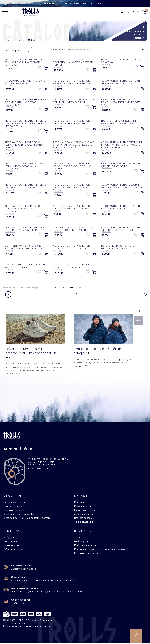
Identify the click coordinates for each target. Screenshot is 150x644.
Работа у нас (82, 543)
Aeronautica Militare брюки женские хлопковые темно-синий (72, 167)
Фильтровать (18, 51)
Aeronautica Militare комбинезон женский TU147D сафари (121, 103)
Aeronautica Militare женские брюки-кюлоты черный (74, 230)
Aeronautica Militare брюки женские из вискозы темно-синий (24, 146)
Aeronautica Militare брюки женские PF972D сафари (120, 83)
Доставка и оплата (85, 515)
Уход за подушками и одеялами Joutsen (27, 519)
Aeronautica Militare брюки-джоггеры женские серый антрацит (73, 188)
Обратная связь (13, 550)
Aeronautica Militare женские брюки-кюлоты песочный (25, 187)
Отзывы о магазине (85, 511)
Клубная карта (82, 507)
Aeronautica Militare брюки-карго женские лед (121, 208)
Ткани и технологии (15, 511)
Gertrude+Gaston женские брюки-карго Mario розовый (25, 248)
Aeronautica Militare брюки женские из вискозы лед (120, 230)
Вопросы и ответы (14, 503)
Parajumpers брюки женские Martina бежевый (25, 83)
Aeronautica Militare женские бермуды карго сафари (74, 102)
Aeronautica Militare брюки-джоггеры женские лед (73, 123)
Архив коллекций (84, 523)
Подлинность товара (86, 554)
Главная (6, 41)
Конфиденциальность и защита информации (99, 550)
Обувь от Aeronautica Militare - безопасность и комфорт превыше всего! (31, 354)
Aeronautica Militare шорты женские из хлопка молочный (122, 187)
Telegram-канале (97, 4)
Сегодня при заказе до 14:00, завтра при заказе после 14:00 (43, 581)
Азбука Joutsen (13, 539)
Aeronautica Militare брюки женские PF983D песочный (72, 83)
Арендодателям (13, 546)
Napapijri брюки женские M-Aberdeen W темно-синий (121, 123)
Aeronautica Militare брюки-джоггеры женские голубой (73, 208)
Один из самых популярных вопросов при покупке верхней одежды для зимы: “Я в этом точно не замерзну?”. (103, 364)
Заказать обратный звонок (25, 570)
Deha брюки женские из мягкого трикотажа (118, 248)
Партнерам (10, 543)
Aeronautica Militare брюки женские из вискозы (72, 267)
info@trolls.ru (18, 604)
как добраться (38, 469)
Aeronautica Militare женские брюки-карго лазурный (25, 230)
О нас (77, 539)
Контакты (79, 503)
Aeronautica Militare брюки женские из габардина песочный (24, 210)
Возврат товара (83, 519)
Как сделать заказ (14, 507)
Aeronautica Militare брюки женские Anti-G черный (120, 166)
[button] (122, 12)
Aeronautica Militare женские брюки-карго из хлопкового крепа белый (25, 125)
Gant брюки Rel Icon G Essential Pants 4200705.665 (27, 267)
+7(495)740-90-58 (21, 567)
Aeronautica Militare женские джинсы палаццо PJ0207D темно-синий (25, 63)
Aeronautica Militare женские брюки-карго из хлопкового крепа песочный (74, 146)
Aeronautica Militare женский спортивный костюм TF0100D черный (74, 63)
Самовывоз (18, 578)
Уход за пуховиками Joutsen (20, 515)
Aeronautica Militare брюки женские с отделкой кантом (73, 248)
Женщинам (19, 41)
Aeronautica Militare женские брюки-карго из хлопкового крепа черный (122, 146)
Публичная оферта (85, 546)
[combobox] (106, 51)
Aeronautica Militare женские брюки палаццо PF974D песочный (25, 103)
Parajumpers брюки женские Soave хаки (121, 62)
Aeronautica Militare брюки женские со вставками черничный (24, 167)
